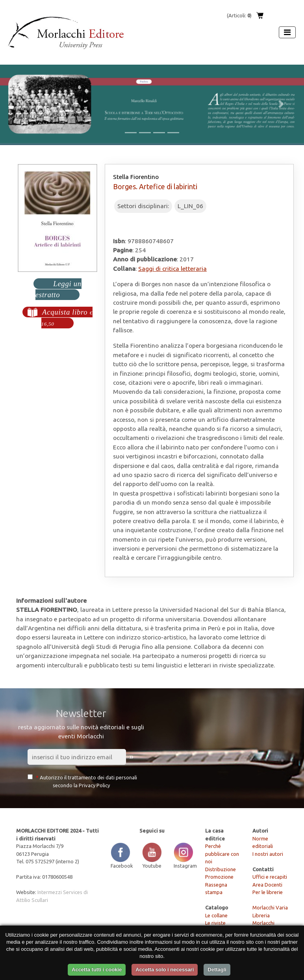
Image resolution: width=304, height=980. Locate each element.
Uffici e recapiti (270, 877)
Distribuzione (221, 869)
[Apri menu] (287, 32)
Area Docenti (267, 885)
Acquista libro (67, 317)
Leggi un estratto (58, 289)
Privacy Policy (94, 785)
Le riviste (215, 923)
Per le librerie (268, 892)
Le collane (216, 915)
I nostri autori (268, 854)
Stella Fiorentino (136, 177)
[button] (23, 104)
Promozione (219, 877)
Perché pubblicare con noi (222, 854)
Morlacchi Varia (270, 907)
